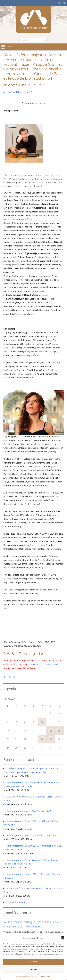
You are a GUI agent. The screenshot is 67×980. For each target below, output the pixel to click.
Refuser (33, 969)
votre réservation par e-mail (44, 664)
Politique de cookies (22, 976)
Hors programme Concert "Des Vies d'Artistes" (29, 811)
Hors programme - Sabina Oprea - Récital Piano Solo (32, 835)
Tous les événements (17, 902)
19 (59, 731)
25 (51, 739)
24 (42, 739)
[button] (63, 938)
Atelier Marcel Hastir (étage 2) (18, 92)
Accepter (33, 962)
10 (42, 722)
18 (51, 731)
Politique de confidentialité (41, 976)
